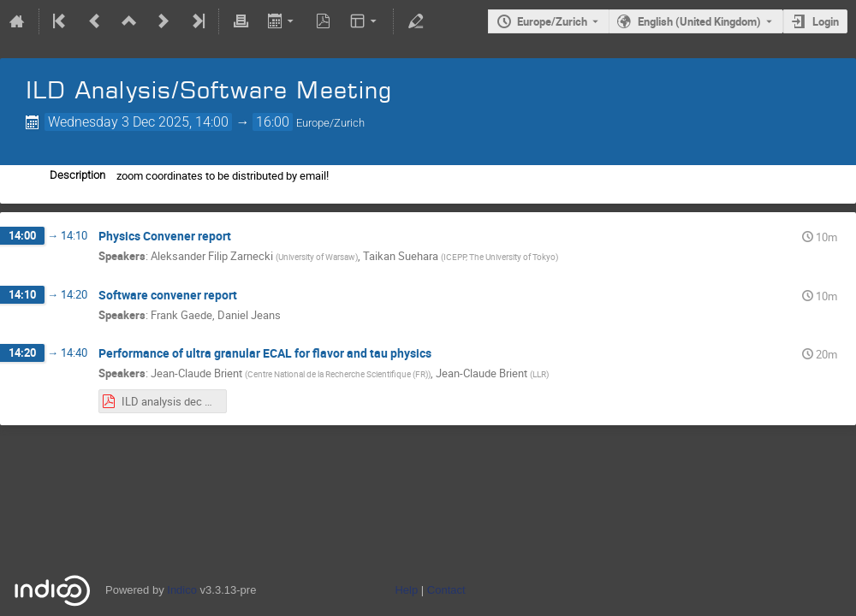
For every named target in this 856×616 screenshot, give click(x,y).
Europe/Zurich (552, 21)
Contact (446, 590)
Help (406, 590)
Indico (182, 590)
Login (826, 21)
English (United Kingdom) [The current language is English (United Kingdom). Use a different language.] (699, 21)
